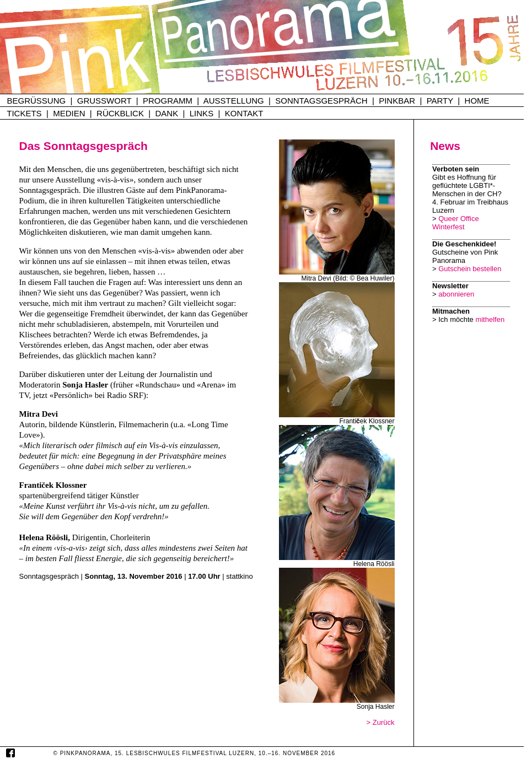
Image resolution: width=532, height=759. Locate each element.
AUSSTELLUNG (234, 101)
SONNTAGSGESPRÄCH (321, 101)
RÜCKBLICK (120, 113)
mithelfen (490, 319)
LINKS (201, 113)
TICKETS (24, 113)
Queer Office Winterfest (456, 223)
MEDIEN (69, 113)
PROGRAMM (168, 101)
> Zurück (381, 722)
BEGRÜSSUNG (37, 101)
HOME (477, 101)
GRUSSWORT (104, 101)
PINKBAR (397, 101)
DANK (167, 113)
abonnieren (456, 294)
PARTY (440, 101)
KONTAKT (244, 113)
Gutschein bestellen (470, 269)
